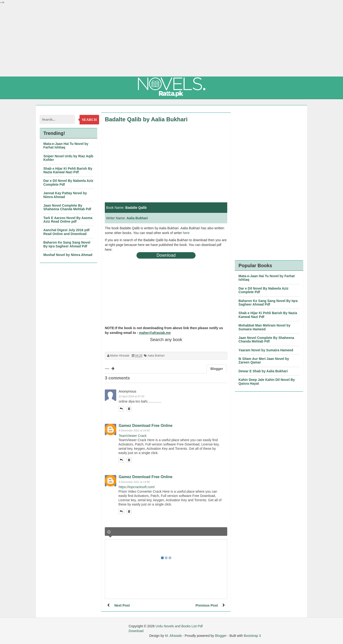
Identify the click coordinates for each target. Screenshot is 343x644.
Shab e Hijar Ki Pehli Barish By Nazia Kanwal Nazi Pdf (68, 170)
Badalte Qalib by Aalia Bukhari (146, 119)
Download (166, 255)
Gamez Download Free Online (146, 426)
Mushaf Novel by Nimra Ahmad (68, 255)
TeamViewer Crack (133, 436)
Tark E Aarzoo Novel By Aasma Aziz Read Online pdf (68, 220)
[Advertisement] (171, 41)
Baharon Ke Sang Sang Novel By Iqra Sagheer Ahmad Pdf (67, 244)
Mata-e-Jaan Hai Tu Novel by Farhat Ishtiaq (66, 146)
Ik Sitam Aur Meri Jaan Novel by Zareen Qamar (264, 360)
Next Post (122, 605)
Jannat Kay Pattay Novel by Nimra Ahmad (65, 195)
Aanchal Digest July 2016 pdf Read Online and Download (66, 232)
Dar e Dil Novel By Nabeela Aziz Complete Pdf (68, 182)
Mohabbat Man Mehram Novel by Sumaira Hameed (264, 327)
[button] (121, 409)
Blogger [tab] (217, 369)
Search (89, 120)
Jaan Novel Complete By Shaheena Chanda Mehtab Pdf (67, 207)
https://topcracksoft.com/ (137, 487)
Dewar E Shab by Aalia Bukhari (263, 371)
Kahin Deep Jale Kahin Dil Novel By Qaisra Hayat (267, 381)
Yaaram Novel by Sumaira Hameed (266, 350)
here (186, 233)
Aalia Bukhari (137, 218)
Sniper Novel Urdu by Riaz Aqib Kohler (68, 158)
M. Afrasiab (173, 636)
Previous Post (207, 605)
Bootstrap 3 (252, 636)
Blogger (221, 636)
